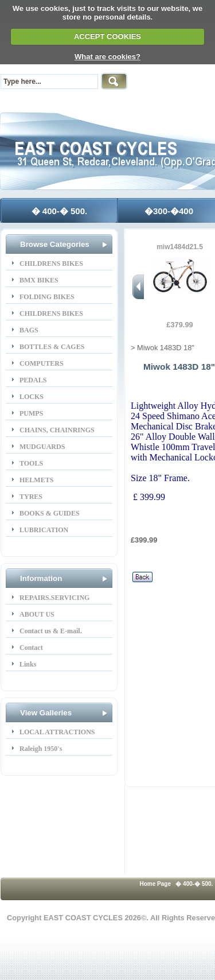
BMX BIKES (39, 280)
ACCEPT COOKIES (107, 36)
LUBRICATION (44, 530)
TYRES (31, 497)
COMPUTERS (42, 363)
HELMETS (36, 480)
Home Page (155, 884)
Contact (31, 648)
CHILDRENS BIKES (51, 264)
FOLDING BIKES (47, 297)
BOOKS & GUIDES (50, 513)
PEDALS (33, 380)
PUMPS (31, 413)
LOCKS (32, 397)
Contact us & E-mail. (51, 631)
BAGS (29, 330)
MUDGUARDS (42, 447)
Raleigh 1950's (41, 749)
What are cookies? (107, 57)
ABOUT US (37, 614)
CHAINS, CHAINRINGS (57, 430)
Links (28, 664)
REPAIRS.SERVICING (54, 598)
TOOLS (31, 463)
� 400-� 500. (60, 211)
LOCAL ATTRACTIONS (57, 732)
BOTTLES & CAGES (52, 347)
